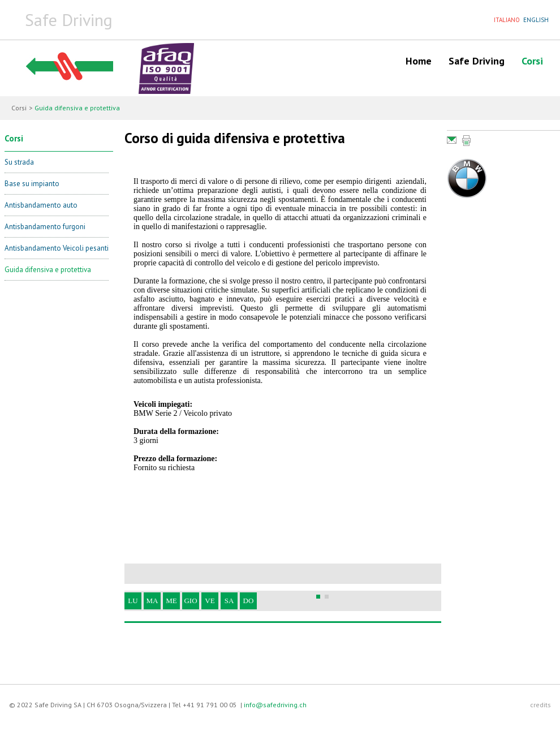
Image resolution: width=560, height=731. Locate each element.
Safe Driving (477, 61)
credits (540, 705)
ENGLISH (536, 20)
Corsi (532, 61)
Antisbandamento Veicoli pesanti (57, 248)
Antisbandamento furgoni (45, 227)
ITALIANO (507, 20)
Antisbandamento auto (41, 205)
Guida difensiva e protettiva (48, 270)
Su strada (19, 162)
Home (419, 61)
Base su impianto (32, 184)
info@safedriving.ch (275, 705)
